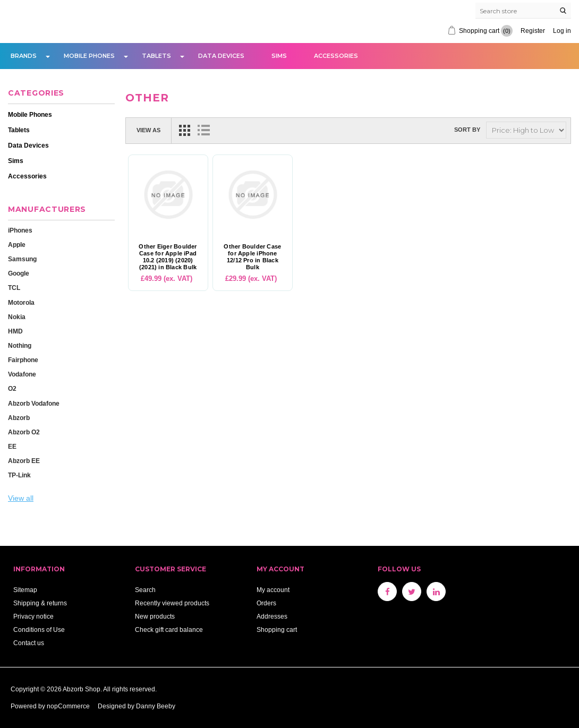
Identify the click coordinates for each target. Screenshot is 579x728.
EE (12, 446)
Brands (24, 56)
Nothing (20, 345)
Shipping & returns (40, 603)
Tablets (156, 56)
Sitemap (25, 590)
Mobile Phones (89, 56)
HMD (15, 331)
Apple (17, 245)
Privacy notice (33, 616)
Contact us (29, 643)
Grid (184, 130)
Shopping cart (277, 629)
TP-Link (19, 475)
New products (155, 616)
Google (19, 273)
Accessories (336, 56)
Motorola (21, 302)
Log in (562, 31)
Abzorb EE (24, 461)
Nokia (17, 317)
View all (21, 498)
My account (273, 590)
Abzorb (19, 418)
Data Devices (221, 56)
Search (145, 590)
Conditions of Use (39, 629)
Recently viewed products (172, 603)
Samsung (22, 259)
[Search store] (523, 11)
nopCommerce (68, 706)
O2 (12, 388)
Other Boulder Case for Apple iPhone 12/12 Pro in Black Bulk (252, 257)
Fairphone (23, 360)
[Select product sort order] (526, 130)
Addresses (272, 616)
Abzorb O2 (24, 432)
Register (533, 31)
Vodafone (22, 374)
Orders (266, 603)
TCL (14, 288)
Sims (279, 56)
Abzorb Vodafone (34, 403)
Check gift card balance (169, 629)
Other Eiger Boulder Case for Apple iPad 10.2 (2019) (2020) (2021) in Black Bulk (168, 257)
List (203, 130)
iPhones (20, 230)
